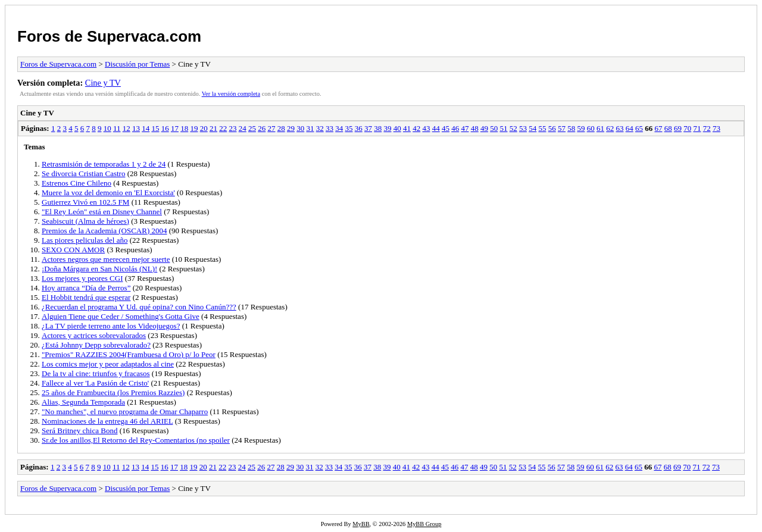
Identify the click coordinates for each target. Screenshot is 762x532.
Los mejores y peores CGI (82, 278)
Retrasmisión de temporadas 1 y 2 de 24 (104, 164)
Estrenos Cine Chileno (76, 183)
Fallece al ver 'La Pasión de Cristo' (95, 383)
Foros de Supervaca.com (109, 36)
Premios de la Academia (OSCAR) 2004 (104, 231)
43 (426, 128)
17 (175, 128)
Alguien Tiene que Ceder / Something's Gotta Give (121, 316)
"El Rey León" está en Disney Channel (102, 212)
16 (165, 128)
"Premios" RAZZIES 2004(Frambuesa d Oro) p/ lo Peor (129, 354)
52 (513, 128)
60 (591, 128)
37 (368, 128)
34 (339, 128)
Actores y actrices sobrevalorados (94, 335)
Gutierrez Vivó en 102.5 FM (85, 202)
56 (552, 128)
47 (465, 128)
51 (503, 128)
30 (300, 128)
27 (271, 128)
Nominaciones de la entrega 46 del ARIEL (107, 421)
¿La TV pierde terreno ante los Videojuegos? (111, 326)
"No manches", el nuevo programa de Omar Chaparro (125, 411)
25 (252, 128)
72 (707, 128)
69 (678, 128)
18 (184, 128)
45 (446, 128)
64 (630, 128)
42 (416, 128)
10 (107, 128)
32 (320, 128)
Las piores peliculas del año (85, 240)
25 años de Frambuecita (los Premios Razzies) (113, 392)
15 (155, 128)
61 (600, 128)
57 (562, 128)
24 (243, 128)
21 (213, 128)
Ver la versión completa (231, 94)
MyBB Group (424, 524)
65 (639, 128)
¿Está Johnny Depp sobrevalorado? (96, 345)
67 (658, 128)
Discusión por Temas (137, 64)
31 (310, 128)
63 (619, 128)
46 (455, 128)
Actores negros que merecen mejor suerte (106, 259)
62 (610, 128)
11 (117, 128)
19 (194, 128)
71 (697, 128)
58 (571, 128)
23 (232, 128)
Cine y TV (103, 83)
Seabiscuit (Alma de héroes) (85, 221)
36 (359, 128)
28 (281, 128)
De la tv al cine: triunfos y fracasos (96, 373)
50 (494, 128)
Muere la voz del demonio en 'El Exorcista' (108, 193)
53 (523, 128)
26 (262, 128)
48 (475, 128)
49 (484, 128)
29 (291, 128)
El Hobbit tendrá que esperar (86, 297)
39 (387, 128)
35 (349, 128)
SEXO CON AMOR (73, 250)
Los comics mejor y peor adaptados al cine (108, 364)
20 (204, 128)
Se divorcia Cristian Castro (83, 173)
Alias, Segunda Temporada (83, 402)
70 (687, 128)
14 (146, 128)
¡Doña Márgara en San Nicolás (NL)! (99, 269)
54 (533, 128)
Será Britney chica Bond (79, 431)
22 (223, 128)
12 (127, 128)
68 (668, 128)
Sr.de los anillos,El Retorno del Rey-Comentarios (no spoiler (136, 440)
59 (581, 128)
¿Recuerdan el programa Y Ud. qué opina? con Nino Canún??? (139, 307)
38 (378, 128)
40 (397, 128)
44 (436, 128)
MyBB (361, 524)
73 (716, 128)
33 (330, 128)
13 (136, 128)
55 (542, 128)
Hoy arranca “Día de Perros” (86, 288)
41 (407, 128)
